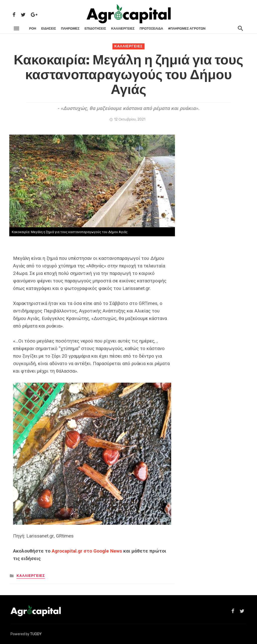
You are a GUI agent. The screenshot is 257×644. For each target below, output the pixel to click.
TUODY (36, 634)
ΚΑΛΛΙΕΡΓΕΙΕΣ (123, 28)
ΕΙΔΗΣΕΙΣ (49, 28)
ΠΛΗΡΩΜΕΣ (70, 28)
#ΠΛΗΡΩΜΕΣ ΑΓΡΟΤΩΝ (187, 28)
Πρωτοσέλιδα (151, 28)
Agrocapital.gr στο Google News (87, 551)
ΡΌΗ (33, 28)
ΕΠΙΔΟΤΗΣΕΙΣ (95, 28)
